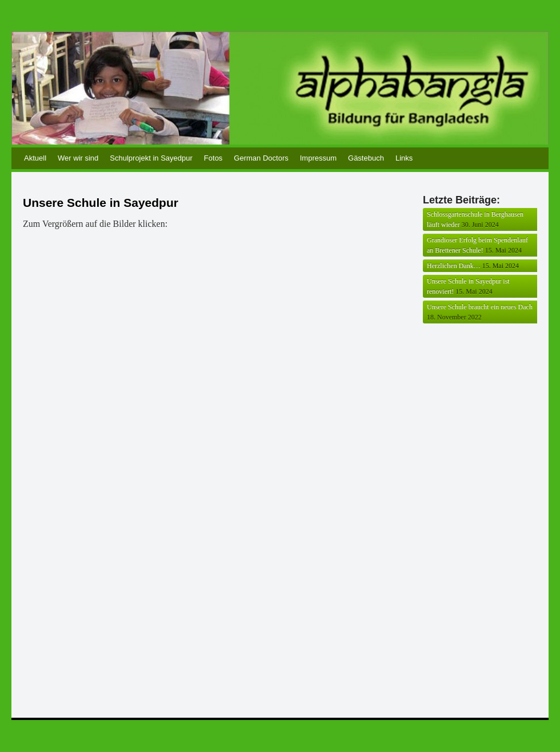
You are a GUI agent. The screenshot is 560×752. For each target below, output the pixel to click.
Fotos (213, 158)
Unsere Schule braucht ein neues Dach (480, 307)
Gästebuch (366, 158)
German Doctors (261, 158)
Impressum (318, 158)
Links (404, 158)
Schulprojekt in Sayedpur (151, 158)
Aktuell (35, 158)
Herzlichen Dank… (454, 266)
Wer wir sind (78, 158)
